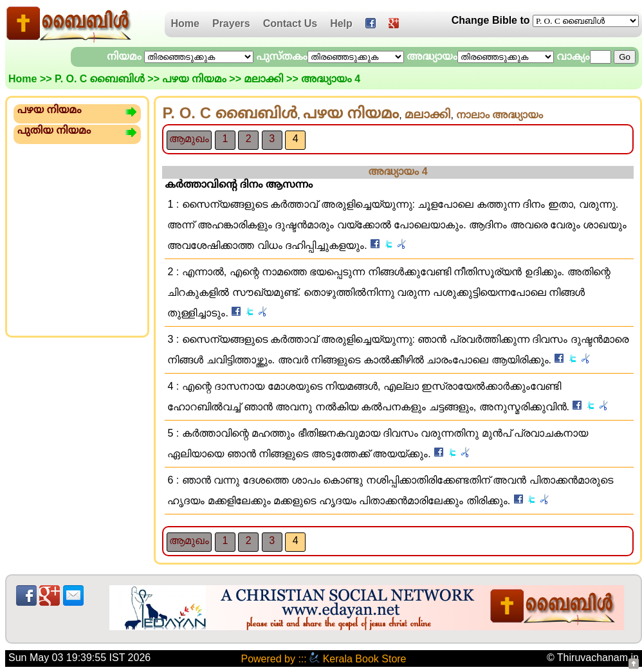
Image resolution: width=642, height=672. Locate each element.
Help (341, 23)
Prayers (231, 23)
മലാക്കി (263, 79)
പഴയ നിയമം (194, 79)
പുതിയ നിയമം (54, 130)
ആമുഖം (189, 139)
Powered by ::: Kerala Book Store (323, 659)
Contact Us (290, 23)
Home (185, 23)
